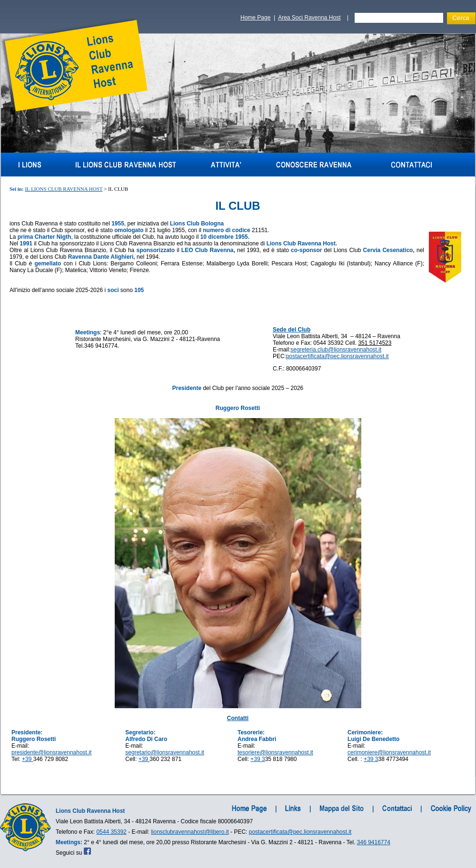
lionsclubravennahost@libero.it (190, 832)
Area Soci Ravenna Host (309, 18)
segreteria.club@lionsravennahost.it (336, 350)
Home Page (255, 18)
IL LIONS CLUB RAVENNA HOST (64, 189)
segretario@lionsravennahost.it (165, 752)
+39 (28, 759)
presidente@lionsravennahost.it (51, 752)
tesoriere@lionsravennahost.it (275, 752)
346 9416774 (374, 842)
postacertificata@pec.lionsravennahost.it (337, 356)
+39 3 (258, 759)
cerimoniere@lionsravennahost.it (389, 752)
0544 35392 (111, 832)
